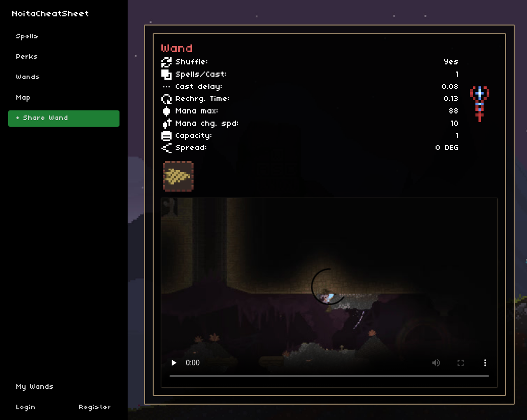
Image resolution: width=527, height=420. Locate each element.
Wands (28, 77)
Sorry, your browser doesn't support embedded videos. (329, 293)
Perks (27, 57)
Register (95, 407)
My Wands (35, 387)
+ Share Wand (42, 118)
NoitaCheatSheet (51, 14)
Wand (177, 49)
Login (26, 407)
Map (24, 98)
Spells (28, 37)
